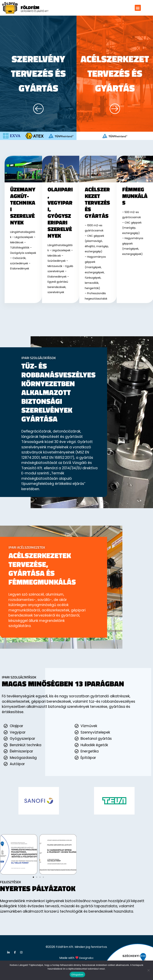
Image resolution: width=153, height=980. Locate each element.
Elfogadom (77, 975)
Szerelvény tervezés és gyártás (38, 72)
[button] (138, 8)
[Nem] (148, 970)
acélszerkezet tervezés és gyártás (115, 80)
